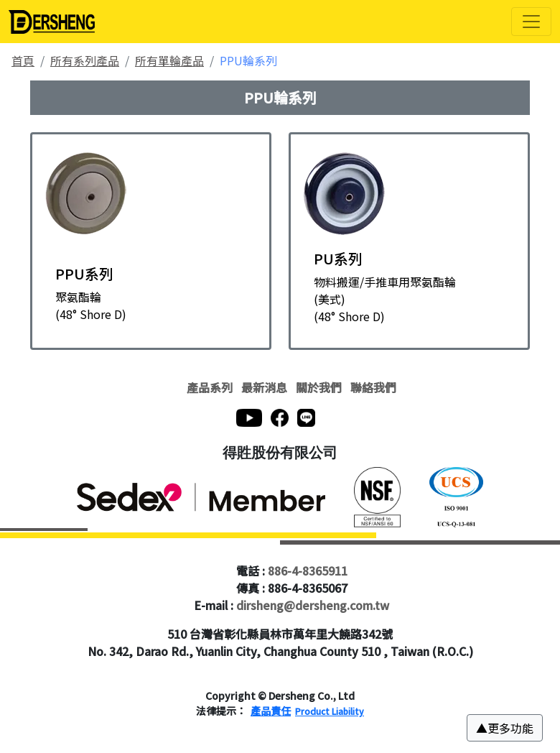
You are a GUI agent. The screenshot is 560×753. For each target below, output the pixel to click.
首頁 (23, 60)
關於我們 (319, 387)
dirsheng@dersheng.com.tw (313, 605)
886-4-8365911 (308, 570)
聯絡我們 (373, 387)
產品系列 (210, 387)
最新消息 (264, 387)
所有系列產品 (85, 60)
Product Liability (330, 711)
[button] (505, 728)
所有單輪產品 (169, 60)
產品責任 (271, 711)
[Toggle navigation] (531, 22)
